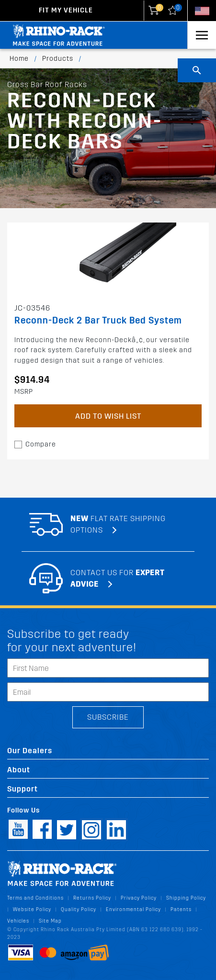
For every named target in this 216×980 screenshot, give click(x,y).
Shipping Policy (186, 898)
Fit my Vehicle (66, 10)
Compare (41, 444)
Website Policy (32, 909)
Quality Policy (79, 909)
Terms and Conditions (35, 898)
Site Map (50, 921)
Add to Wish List (108, 416)
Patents (181, 909)
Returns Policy (92, 898)
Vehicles (18, 921)
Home (19, 59)
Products (58, 59)
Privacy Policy (139, 898)
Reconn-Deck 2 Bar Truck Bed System (98, 320)
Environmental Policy (133, 909)
